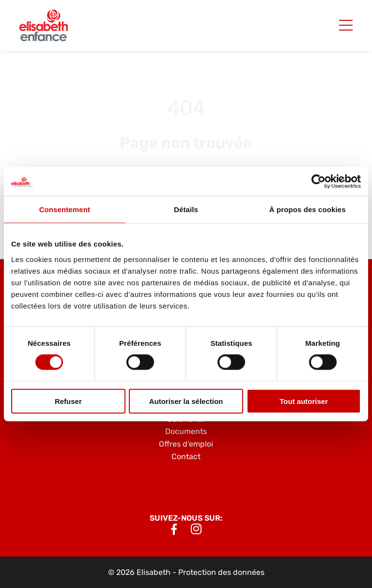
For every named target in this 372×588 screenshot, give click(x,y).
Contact (186, 456)
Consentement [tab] (65, 209)
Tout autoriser (304, 401)
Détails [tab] (186, 209)
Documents (186, 431)
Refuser (68, 401)
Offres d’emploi (186, 444)
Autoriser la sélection (186, 401)
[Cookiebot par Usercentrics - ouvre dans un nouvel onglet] (318, 182)
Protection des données (221, 572)
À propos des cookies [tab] (308, 209)
